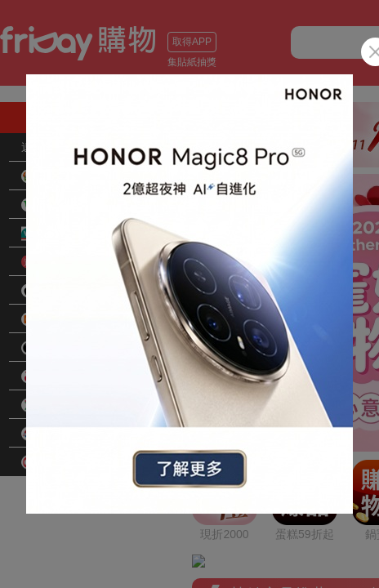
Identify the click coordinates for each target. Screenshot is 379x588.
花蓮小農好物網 (72, 205)
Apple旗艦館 (63, 291)
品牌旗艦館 (60, 348)
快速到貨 (55, 262)
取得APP (192, 42)
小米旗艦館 (60, 319)
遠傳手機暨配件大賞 (73, 147)
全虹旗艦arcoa (69, 376)
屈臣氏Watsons (71, 234)
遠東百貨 (55, 434)
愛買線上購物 (66, 405)
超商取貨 (55, 176)
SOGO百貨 (60, 462)
